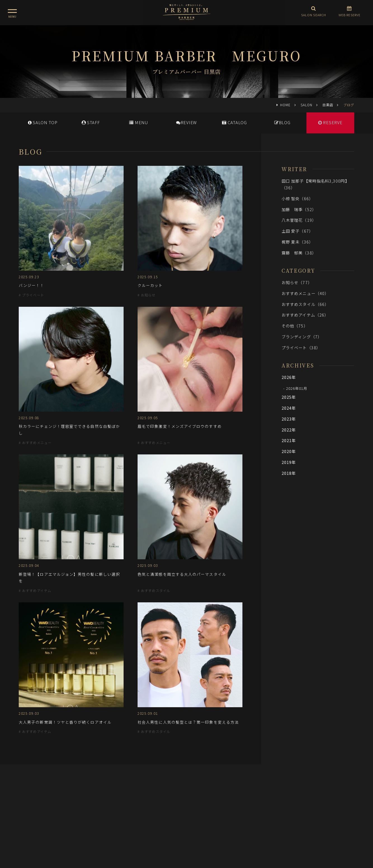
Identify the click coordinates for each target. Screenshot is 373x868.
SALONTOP (43, 122)
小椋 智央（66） (297, 198)
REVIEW (186, 122)
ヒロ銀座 (186, 834)
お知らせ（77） (297, 282)
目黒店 (328, 105)
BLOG (282, 122)
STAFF (91, 122)
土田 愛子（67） (297, 231)
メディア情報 (164, 810)
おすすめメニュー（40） (305, 293)
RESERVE (330, 122)
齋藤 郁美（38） (299, 253)
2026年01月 (297, 388)
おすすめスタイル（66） (305, 304)
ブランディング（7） (302, 337)
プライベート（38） (301, 347)
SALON (306, 105)
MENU (139, 122)
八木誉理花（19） (299, 220)
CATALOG (234, 122)
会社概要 (213, 810)
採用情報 (190, 810)
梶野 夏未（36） (297, 242)
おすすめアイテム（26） (305, 315)
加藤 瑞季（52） (299, 209)
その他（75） (295, 326)
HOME (285, 105)
